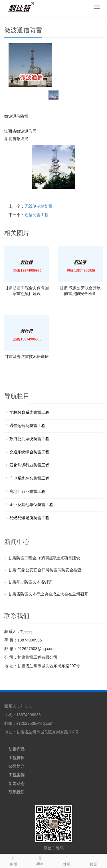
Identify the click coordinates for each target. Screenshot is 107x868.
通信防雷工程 (37, 215)
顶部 (94, 860)
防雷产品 (17, 749)
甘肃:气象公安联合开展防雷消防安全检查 (45, 570)
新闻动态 (17, 784)
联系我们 (17, 792)
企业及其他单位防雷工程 (31, 505)
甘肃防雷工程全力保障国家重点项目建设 (44, 558)
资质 (13, 860)
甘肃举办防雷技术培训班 (27, 357)
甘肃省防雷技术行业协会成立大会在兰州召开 (48, 594)
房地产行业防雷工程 (27, 491)
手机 (40, 860)
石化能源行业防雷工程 (29, 465)
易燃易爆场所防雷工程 (29, 518)
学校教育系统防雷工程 (29, 412)
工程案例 (17, 775)
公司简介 (17, 766)
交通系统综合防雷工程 (29, 452)
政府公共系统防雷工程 (29, 439)
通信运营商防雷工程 (27, 426)
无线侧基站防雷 (39, 206)
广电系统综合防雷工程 (29, 478)
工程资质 (17, 758)
